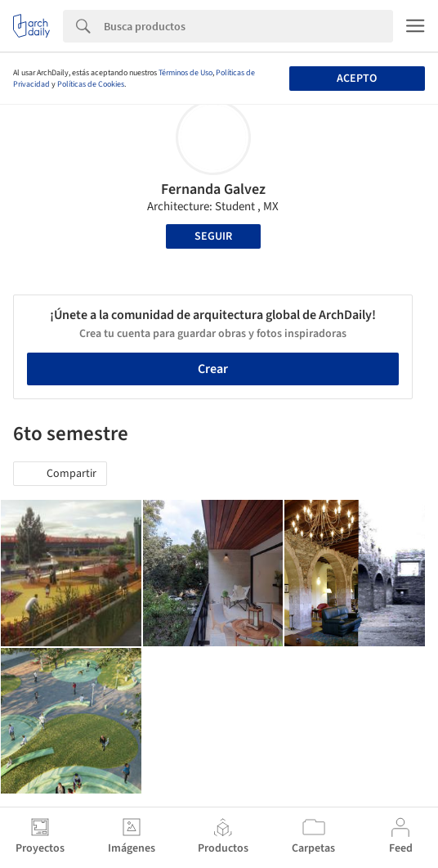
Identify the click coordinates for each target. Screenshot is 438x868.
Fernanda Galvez (213, 189)
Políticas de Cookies (91, 84)
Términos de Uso (185, 73)
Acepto (357, 79)
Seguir (213, 236)
